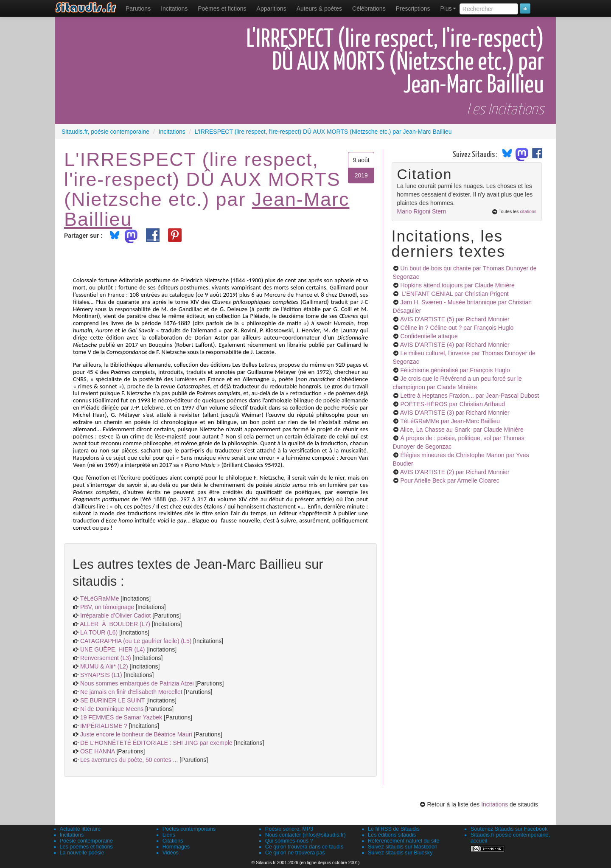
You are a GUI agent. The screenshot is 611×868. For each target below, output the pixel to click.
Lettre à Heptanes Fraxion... (469, 396)
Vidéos (171, 853)
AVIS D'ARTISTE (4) (455, 345)
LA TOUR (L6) (99, 632)
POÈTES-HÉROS (453, 404)
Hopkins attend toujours (457, 285)
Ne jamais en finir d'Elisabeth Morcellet (131, 692)
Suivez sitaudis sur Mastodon (403, 847)
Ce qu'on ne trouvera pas (295, 853)
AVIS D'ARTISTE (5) (455, 319)
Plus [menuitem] (448, 8)
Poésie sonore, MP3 (289, 829)
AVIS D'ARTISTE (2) (455, 472)
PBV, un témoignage (107, 607)
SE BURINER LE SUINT (112, 700)
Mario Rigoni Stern (422, 211)
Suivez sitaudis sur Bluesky (400, 853)
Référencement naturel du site (404, 841)
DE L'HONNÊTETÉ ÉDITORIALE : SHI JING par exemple (156, 743)
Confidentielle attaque (429, 336)
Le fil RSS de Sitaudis (394, 829)
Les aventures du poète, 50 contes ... (129, 760)
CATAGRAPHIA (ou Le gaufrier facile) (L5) (136, 641)
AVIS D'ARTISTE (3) (455, 413)
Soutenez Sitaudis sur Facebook (509, 829)
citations (528, 211)
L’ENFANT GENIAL (454, 294)
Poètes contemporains (189, 829)
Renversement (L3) (106, 658)
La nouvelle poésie (82, 853)
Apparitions (272, 8)
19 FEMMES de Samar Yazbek (121, 717)
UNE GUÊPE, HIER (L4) (112, 649)
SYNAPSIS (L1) (101, 675)
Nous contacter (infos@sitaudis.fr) (305, 835)
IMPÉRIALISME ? (104, 726)
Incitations (495, 804)
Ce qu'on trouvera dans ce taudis (304, 847)
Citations (173, 841)
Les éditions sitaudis (392, 835)
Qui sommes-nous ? (289, 841)
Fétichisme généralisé (455, 370)
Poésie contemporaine (86, 841)
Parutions (138, 8)
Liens (169, 835)
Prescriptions (413, 8)
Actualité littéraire (80, 829)
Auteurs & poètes (319, 8)
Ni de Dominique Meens (112, 709)
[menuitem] (138, 8)
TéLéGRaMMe (100, 598)
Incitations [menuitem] (174, 8)
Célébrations (369, 8)
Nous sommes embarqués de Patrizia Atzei (137, 683)
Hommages (176, 847)
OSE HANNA (98, 751)
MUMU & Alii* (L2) (104, 666)
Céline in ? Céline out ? (457, 328)
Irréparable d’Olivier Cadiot (116, 615)
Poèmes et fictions (222, 8)
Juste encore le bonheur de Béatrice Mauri (136, 734)
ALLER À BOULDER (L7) (115, 624)
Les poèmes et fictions (86, 847)
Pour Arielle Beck (450, 480)
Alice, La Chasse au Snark (462, 430)
